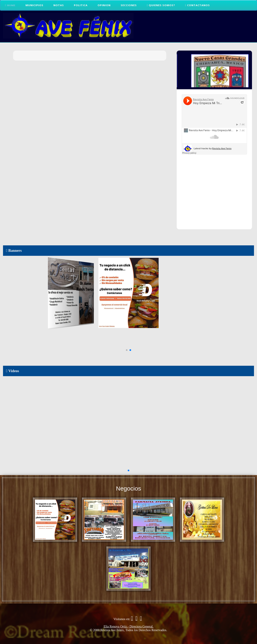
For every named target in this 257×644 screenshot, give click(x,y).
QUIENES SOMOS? (161, 5)
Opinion (104, 5)
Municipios (34, 5)
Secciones (129, 5)
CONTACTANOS (197, 5)
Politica (81, 5)
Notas (59, 5)
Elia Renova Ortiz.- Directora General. (128, 626)
